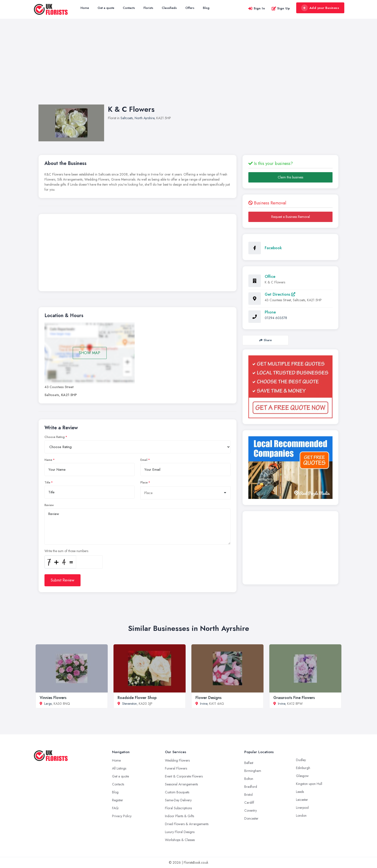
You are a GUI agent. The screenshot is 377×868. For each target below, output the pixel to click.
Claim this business (290, 177)
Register (118, 800)
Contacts (129, 8)
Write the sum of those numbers (66, 551)
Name (48, 460)
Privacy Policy (122, 816)
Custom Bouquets (177, 792)
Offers (190, 8)
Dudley (301, 760)
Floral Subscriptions (178, 808)
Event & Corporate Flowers (184, 776)
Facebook (273, 248)
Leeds (300, 792)
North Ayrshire (145, 118)
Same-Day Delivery (178, 800)
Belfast (249, 763)
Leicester (302, 800)
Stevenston (129, 704)
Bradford (251, 787)
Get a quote (106, 8)
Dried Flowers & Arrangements (187, 824)
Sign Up (281, 8)
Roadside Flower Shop (137, 698)
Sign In (257, 8)
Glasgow (302, 776)
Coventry (251, 810)
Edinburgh (303, 768)
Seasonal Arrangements (181, 784)
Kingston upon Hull (309, 784)
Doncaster (251, 818)
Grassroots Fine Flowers (294, 698)
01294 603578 (276, 318)
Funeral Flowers (176, 768)
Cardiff (249, 803)
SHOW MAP (90, 353)
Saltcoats (127, 118)
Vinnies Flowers (53, 698)
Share (266, 340)
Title (47, 483)
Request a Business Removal (291, 217)
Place (144, 483)
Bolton (249, 779)
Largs (48, 704)
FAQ (115, 808)
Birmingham (253, 771)
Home (85, 8)
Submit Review (63, 580)
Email (144, 460)
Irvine (204, 704)
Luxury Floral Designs (180, 832)
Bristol (248, 795)
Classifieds (169, 8)
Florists (148, 8)
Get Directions (280, 294)
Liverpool (302, 808)
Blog (206, 8)
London (301, 816)
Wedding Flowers (177, 760)
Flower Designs (208, 698)
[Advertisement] (188, 66)
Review (49, 505)
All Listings (119, 768)
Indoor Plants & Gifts (179, 816)
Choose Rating (55, 437)
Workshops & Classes (180, 840)
